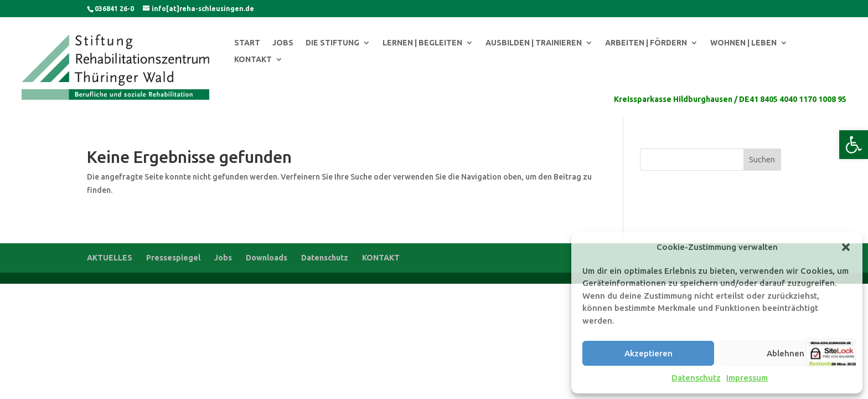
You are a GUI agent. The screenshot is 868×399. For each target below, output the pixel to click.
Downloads (267, 258)
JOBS (283, 43)
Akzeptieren (649, 353)
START (247, 43)
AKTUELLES (110, 258)
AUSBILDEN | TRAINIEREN (534, 43)
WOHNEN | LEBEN (743, 43)
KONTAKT (253, 60)
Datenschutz (696, 378)
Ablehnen (786, 353)
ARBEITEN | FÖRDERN (646, 43)
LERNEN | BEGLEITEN (422, 43)
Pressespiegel (173, 258)
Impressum (747, 378)
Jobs (223, 258)
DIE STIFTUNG (332, 43)
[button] (854, 145)
